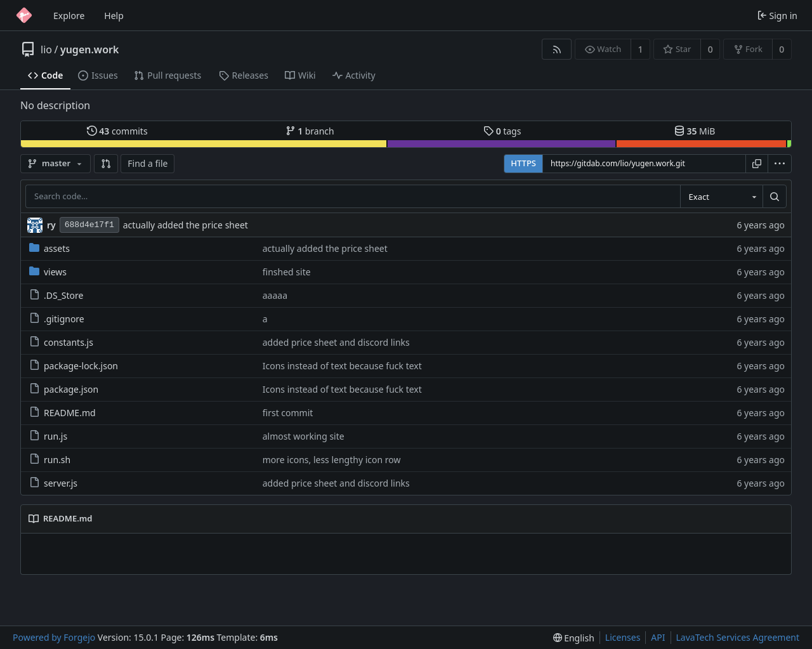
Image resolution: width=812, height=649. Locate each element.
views (48, 272)
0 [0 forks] (782, 49)
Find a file (147, 163)
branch (310, 131)
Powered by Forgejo (54, 637)
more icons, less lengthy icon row (332, 460)
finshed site (287, 272)
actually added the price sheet (186, 225)
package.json (64, 389)
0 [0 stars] (710, 49)
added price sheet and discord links (336, 342)
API (658, 637)
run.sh (50, 460)
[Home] (24, 15)
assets (49, 248)
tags (502, 131)
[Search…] (775, 197)
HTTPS (523, 163)
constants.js (61, 342)
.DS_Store (56, 295)
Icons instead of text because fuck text (342, 366)
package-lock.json (74, 366)
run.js (48, 436)
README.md (62, 413)
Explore (69, 16)
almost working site (304, 436)
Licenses (623, 637)
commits (117, 131)
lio (46, 49)
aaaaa (275, 295)
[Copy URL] (757, 164)
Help (114, 16)
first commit (288, 413)
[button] (106, 164)
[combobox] (721, 197)
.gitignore (57, 319)
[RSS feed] (557, 49)
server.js (53, 483)
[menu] (780, 164)
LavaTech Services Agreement (738, 637)
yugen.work (89, 49)
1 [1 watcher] (641, 49)
